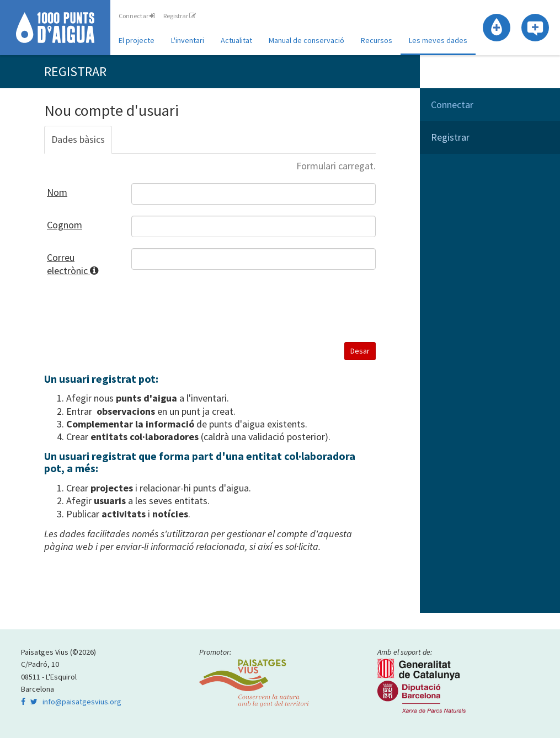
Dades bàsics (78, 139)
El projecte (137, 40)
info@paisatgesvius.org (82, 702)
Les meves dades (438, 40)
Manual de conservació (306, 40)
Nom (57, 192)
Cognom (65, 225)
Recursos (377, 40)
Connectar (137, 16)
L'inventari (188, 40)
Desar (360, 351)
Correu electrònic (81, 264)
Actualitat (236, 40)
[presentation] (215, 309)
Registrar (180, 16)
